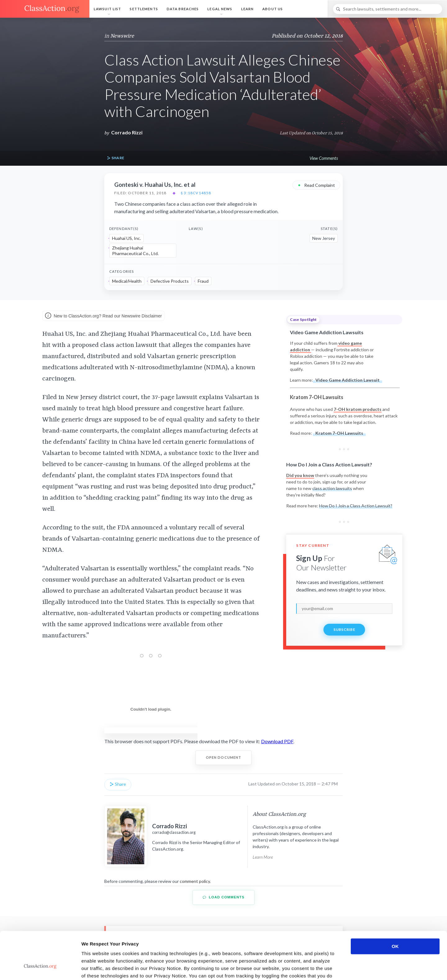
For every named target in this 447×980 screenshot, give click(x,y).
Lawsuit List (107, 9)
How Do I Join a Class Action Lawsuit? (356, 506)
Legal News (220, 9)
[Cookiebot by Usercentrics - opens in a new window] (40, 968)
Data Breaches (183, 9)
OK (395, 906)
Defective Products (170, 281)
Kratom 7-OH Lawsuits (339, 433)
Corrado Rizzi (127, 132)
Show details (326, 968)
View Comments (324, 158)
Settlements (144, 9)
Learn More (263, 857)
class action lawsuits (332, 488)
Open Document (224, 757)
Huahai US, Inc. (126, 238)
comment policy (195, 881)
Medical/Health (127, 281)
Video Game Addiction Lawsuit (348, 380)
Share (115, 158)
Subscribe (344, 629)
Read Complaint (316, 185)
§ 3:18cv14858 (196, 193)
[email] (344, 609)
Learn (248, 9)
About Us (273, 9)
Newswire (122, 36)
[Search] (388, 9)
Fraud (203, 281)
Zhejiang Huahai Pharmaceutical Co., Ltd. (135, 251)
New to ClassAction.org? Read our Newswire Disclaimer (103, 316)
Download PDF (277, 741)
